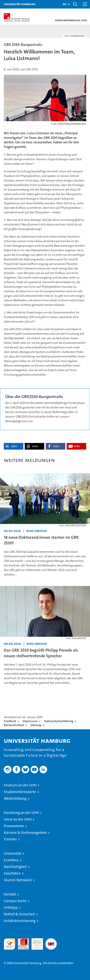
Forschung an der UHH (21, 813)
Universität (13, 853)
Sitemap (36, 725)
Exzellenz (11, 860)
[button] (65, 4)
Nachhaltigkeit (15, 867)
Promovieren (14, 826)
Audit (21, 940)
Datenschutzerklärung (59, 721)
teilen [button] (14, 446)
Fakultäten (12, 873)
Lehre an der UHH (18, 819)
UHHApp (11, 907)
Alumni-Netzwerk (18, 880)
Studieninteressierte (20, 792)
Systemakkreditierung (51, 940)
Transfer (10, 839)
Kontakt (10, 894)
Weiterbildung (15, 798)
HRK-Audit (35, 942)
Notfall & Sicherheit (19, 914)
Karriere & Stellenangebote (25, 833)
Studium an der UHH (20, 785)
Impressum (30, 721)
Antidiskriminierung (20, 921)
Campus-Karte (15, 901)
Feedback (10, 721)
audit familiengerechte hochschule (9, 944)
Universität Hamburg (20, 4)
